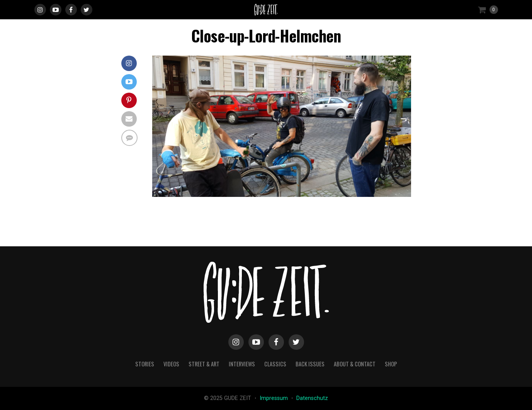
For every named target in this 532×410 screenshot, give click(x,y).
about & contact (355, 364)
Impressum (274, 398)
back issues (310, 364)
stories (145, 364)
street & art (204, 364)
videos (171, 364)
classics (275, 364)
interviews (242, 364)
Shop (391, 364)
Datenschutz (312, 398)
